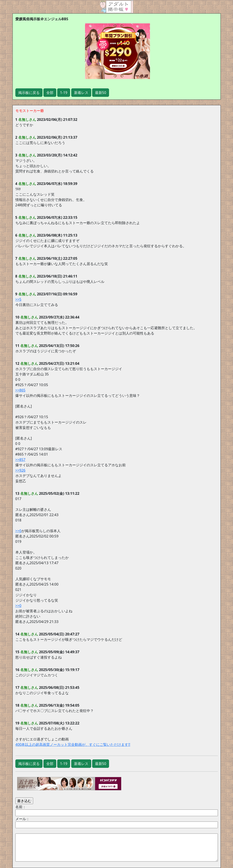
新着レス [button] (81, 93)
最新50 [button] (101, 93)
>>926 (20, 470)
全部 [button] (50, 93)
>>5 (18, 299)
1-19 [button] (64, 93)
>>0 (18, 531)
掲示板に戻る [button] (29, 93)
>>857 (20, 460)
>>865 (20, 390)
